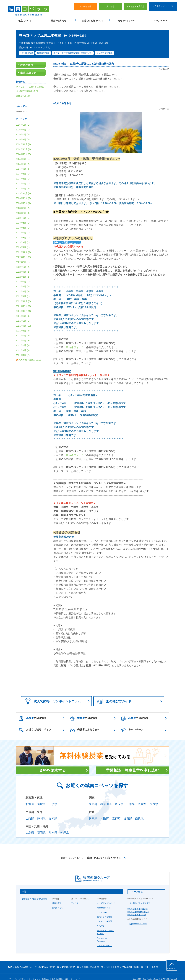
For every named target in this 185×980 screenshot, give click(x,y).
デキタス (75, 897)
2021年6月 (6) (23, 324)
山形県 (53, 798)
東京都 (93, 798)
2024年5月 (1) (23, 172)
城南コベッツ (58, 901)
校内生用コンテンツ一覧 (163, 4)
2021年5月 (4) (23, 329)
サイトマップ (34, 973)
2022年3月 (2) (23, 280)
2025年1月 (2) (23, 133)
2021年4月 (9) (23, 334)
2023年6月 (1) (23, 216)
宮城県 (41, 798)
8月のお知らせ (63, 97)
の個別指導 (33, 712)
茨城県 (142, 798)
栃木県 (154, 798)
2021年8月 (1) (23, 314)
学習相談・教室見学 (136, 5)
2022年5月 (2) (23, 270)
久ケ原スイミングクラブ (140, 897)
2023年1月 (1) (23, 241)
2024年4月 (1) (23, 177)
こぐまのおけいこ (104, 939)
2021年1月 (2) (23, 348)
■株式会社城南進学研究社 (35, 892)
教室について (25, 19)
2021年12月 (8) (23, 295)
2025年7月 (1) (23, 123)
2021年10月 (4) (23, 304)
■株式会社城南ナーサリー (138, 905)
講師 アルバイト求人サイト (91, 852)
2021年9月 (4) (23, 309)
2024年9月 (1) (23, 152)
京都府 (116, 812)
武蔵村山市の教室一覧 (92, 960)
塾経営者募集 (57, 973)
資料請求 (111, 5)
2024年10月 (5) (23, 147)
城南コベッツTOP (126, 19)
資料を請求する (53, 764)
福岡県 (41, 826)
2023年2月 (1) (23, 236)
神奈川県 (106, 798)
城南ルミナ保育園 (104, 910)
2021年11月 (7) (23, 299)
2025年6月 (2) (23, 128)
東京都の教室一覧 (70, 960)
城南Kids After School (138, 917)
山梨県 (30, 812)
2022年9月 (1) (23, 255)
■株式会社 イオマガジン (138, 902)
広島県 (30, 826)
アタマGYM (102, 906)
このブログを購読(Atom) (30, 353)
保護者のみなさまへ (85, 723)
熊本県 (53, 826)
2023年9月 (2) (23, 201)
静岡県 (41, 812)
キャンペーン (160, 19)
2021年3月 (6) (23, 339)
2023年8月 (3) (23, 206)
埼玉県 (119, 798)
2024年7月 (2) (23, 162)
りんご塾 (101, 919)
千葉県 (131, 798)
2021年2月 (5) (23, 344)
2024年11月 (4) (23, 143)
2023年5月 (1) (23, 221)
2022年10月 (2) (23, 250)
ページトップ (172, 969)
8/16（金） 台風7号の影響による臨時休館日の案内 (84, 57)
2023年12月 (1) (23, 187)
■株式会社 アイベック (137, 908)
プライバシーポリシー (17, 973)
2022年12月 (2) (23, 246)
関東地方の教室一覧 (49, 960)
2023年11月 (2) (23, 192)
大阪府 (105, 812)
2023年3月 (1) (23, 231)
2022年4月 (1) (23, 275)
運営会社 (46, 973)
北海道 (30, 798)
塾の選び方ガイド (114, 695)
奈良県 (139, 812)
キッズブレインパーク (106, 897)
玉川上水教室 (112, 960)
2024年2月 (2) (23, 182)
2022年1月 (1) (23, 290)
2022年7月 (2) (23, 265)
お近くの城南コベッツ (93, 19)
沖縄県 (65, 826)
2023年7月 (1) (23, 211)
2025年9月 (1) (23, 118)
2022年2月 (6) (23, 285)
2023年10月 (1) (23, 196)
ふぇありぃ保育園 (104, 915)
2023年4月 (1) (23, 226)
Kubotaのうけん (104, 901)
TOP (10, 960)
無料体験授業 (86, 5)
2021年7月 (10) (23, 319)
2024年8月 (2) (23, 157)
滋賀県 (128, 812)
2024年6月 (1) (23, 167)
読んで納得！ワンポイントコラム (52, 695)
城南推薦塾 (57, 897)
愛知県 (53, 812)
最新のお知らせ (59, 19)
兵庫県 (93, 812)
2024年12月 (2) (23, 138)
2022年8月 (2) (23, 260)
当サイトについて (73, 973)
